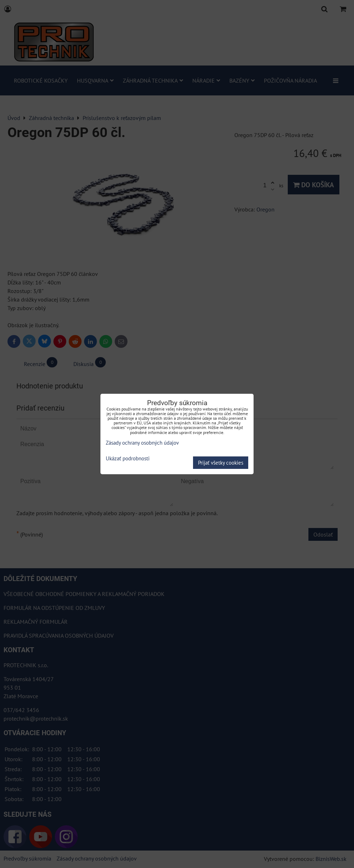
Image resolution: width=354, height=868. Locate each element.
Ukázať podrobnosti (128, 459)
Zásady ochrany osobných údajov (142, 443)
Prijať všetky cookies (221, 463)
